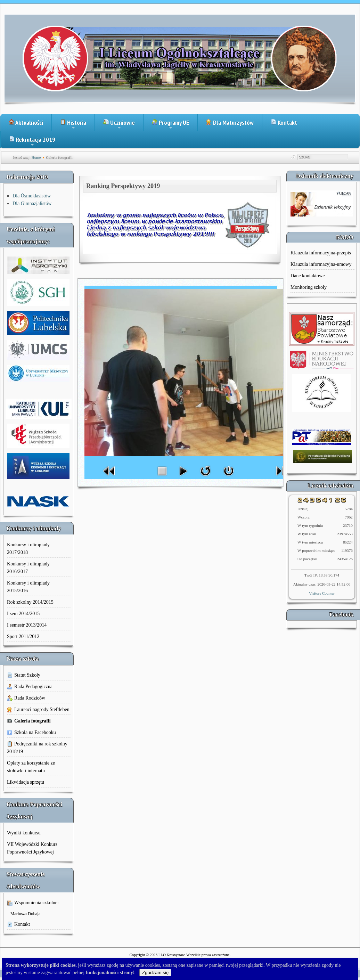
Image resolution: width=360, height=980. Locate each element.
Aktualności (26, 122)
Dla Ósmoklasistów (32, 196)
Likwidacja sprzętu (26, 782)
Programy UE (170, 125)
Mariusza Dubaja (25, 914)
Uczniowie (119, 125)
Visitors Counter (322, 593)
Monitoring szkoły (309, 287)
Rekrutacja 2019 (32, 142)
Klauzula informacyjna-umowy (321, 264)
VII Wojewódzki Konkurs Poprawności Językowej (32, 848)
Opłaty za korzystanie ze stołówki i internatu (31, 767)
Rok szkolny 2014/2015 (30, 602)
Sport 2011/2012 (23, 636)
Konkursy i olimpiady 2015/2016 (28, 587)
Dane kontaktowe (308, 276)
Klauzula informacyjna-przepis (321, 253)
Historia (73, 125)
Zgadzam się (155, 973)
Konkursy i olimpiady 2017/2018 (28, 549)
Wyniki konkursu (24, 833)
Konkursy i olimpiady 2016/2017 (28, 568)
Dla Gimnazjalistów (32, 203)
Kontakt (284, 122)
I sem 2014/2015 (23, 614)
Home (36, 157)
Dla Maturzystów (230, 122)
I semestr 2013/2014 (27, 625)
